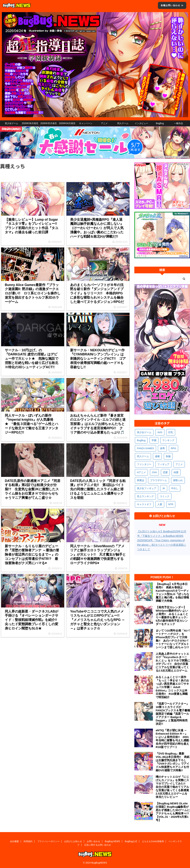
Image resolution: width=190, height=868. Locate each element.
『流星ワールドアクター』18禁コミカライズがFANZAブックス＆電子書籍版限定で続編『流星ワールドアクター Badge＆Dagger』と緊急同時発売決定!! (173, 714)
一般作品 (178, 123)
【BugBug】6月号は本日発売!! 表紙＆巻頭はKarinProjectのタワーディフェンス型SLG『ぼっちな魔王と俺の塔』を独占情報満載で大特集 (172, 592)
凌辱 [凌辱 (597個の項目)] (162, 448)
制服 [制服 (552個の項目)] (168, 456)
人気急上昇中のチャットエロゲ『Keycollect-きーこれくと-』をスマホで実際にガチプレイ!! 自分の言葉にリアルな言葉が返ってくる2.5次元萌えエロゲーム (173, 662)
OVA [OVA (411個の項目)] (154, 472)
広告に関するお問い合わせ (98, 845)
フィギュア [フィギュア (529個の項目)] (163, 464)
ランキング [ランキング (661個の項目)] (168, 440)
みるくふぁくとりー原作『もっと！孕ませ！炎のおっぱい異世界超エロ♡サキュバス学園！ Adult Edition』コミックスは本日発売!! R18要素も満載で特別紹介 (172, 687)
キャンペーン (86, 123)
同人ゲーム (123, 123)
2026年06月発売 (30, 123)
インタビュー (141, 123)
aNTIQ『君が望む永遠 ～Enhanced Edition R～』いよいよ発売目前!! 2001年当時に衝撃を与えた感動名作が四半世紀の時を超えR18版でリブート (172, 739)
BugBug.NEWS (112, 841)
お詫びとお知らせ (73, 841)
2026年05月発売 (48, 123)
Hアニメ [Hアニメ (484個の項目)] (141, 472)
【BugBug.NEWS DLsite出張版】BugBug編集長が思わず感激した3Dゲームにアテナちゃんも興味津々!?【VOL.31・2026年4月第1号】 (173, 812)
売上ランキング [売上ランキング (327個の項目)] (145, 496)
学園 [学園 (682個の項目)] (154, 440)
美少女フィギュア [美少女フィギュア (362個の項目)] (147, 488)
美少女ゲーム (12, 123)
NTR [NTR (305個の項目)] (171, 504)
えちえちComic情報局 (153, 841)
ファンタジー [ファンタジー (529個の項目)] (144, 464)
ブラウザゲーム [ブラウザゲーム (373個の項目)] (159, 480)
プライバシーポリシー (48, 841)
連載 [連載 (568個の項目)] (157, 456)
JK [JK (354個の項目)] (164, 488)
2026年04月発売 (67, 123)
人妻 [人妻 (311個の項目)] (160, 504)
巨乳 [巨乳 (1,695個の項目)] (171, 432)
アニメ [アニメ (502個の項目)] (179, 464)
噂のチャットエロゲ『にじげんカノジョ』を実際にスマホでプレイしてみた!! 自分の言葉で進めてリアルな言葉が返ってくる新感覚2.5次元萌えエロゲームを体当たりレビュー (172, 787)
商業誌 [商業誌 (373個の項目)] (141, 480)
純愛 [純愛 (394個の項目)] (176, 472)
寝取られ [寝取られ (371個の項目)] (178, 480)
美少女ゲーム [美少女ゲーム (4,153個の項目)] (144, 432)
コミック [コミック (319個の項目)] (165, 496)
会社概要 (14, 841)
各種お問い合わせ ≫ (172, 5)
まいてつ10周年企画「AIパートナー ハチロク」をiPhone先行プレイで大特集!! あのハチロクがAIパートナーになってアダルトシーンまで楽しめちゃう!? (173, 639)
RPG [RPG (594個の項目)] (173, 448)
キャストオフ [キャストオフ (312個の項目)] (144, 504)
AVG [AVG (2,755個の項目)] (160, 432)
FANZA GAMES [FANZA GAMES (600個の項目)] (145, 448)
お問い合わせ (94, 841)
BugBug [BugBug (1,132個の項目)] (141, 440)
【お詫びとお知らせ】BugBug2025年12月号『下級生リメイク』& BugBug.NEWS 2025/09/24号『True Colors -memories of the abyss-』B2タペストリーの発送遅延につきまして (162, 540)
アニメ (104, 123)
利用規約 (28, 841)
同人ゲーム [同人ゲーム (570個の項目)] (143, 456)
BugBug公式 (131, 841)
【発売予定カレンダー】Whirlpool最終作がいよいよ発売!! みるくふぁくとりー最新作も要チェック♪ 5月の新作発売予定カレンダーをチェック (173, 616)
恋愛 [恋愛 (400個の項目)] (165, 472)
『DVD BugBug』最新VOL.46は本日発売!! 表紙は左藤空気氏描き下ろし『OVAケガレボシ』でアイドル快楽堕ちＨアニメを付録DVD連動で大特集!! (173, 762)
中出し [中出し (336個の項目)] (175, 488)
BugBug (160, 123)
